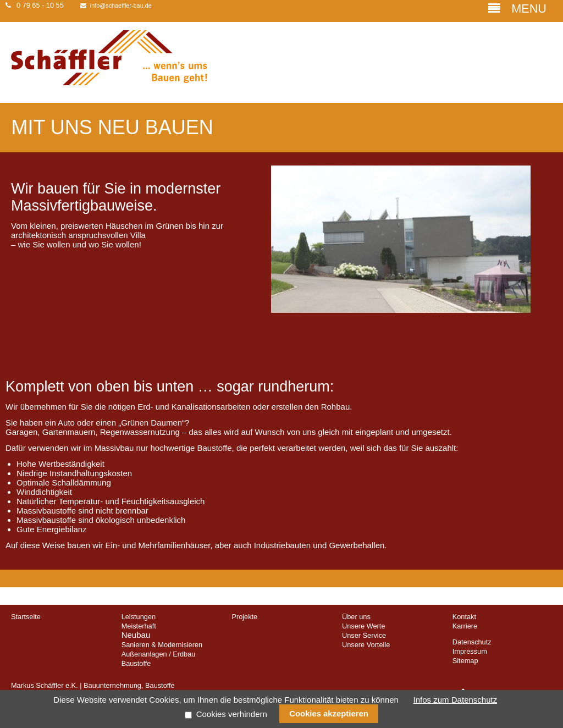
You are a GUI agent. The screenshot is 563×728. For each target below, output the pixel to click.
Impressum (470, 651)
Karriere (465, 626)
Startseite (26, 617)
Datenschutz (472, 642)
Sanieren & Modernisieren (162, 645)
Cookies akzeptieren (329, 714)
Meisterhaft (139, 626)
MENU (517, 9)
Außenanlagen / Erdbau (159, 654)
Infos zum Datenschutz (456, 700)
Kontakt (464, 617)
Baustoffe (136, 663)
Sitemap (465, 661)
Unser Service (364, 635)
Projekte (244, 617)
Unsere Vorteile (366, 645)
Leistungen (139, 617)
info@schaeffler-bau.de (121, 5)
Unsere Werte (363, 626)
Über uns (356, 617)
